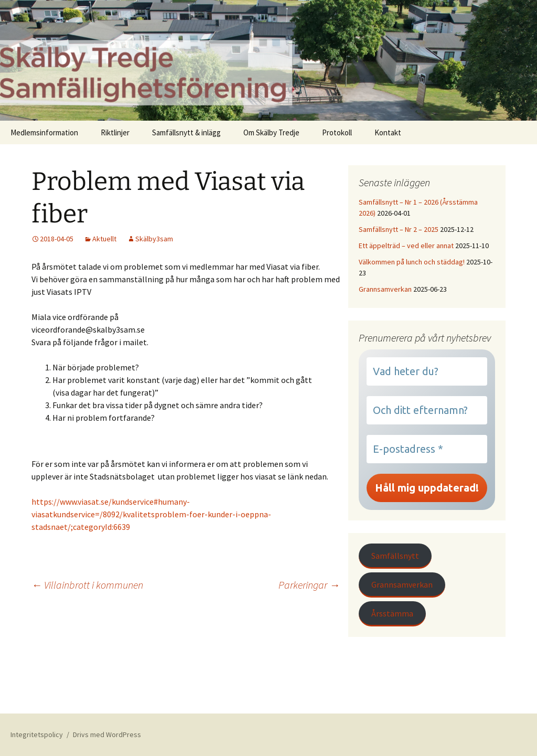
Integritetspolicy (37, 734)
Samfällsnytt (395, 556)
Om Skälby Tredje (271, 132)
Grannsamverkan (385, 289)
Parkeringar (309, 585)
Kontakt (388, 132)
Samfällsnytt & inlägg (186, 132)
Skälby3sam (154, 239)
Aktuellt (104, 239)
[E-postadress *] (427, 449)
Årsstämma (392, 613)
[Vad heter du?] (427, 371)
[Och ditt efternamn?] (427, 410)
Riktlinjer (115, 132)
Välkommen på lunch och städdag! (412, 262)
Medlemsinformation (44, 132)
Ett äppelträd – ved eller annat (406, 246)
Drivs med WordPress (107, 734)
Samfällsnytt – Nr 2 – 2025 (399, 229)
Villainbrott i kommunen (87, 585)
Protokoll (337, 132)
